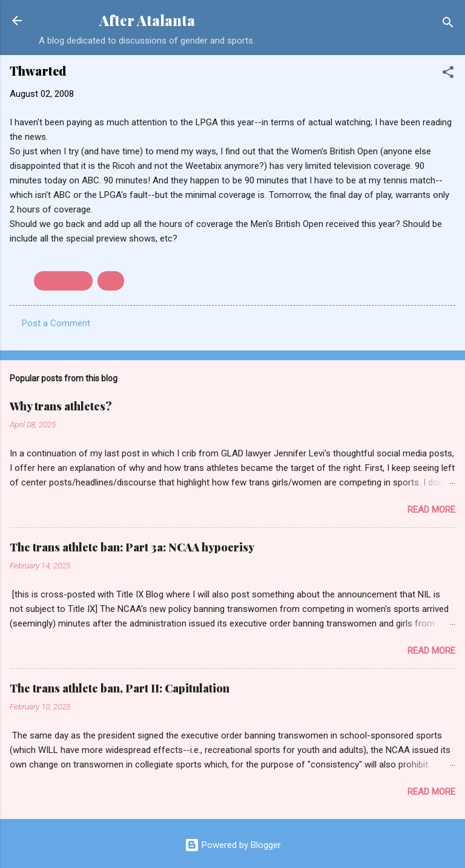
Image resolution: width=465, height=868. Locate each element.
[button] (448, 74)
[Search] (448, 25)
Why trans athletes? (61, 406)
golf (111, 281)
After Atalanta (147, 20)
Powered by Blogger (233, 845)
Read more (431, 510)
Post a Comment (56, 323)
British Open (63, 281)
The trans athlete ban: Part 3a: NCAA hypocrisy (132, 547)
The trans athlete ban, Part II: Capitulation (120, 688)
